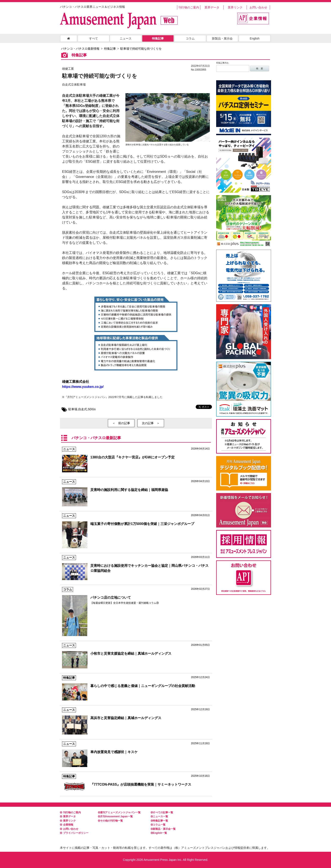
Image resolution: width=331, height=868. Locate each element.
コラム (190, 38)
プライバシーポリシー (74, 833)
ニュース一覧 (159, 816)
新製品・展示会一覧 (163, 829)
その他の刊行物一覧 (110, 821)
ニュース (126, 38)
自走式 (83, 409)
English (255, 38)
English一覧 (159, 833)
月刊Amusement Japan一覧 (115, 816)
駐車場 (73, 409)
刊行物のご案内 (189, 7)
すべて (94, 38)
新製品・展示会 (222, 38)
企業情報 (67, 825)
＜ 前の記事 (121, 423)
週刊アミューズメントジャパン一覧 (119, 812)
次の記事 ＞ (151, 423)
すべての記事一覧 (162, 812)
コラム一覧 (158, 825)
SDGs (92, 409)
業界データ (212, 7)
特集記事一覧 (159, 821)
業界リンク (235, 7)
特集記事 (158, 38)
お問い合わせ (258, 7)
